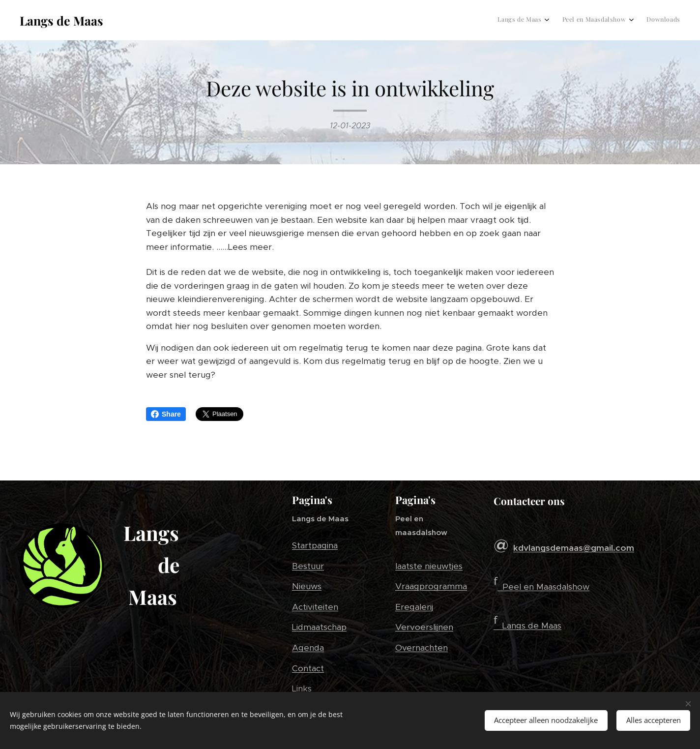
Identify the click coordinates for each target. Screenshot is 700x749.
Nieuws (307, 586)
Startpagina (315, 545)
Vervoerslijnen (424, 627)
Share (166, 414)
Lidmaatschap (319, 627)
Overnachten (422, 648)
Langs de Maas (532, 626)
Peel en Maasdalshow (546, 587)
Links (302, 689)
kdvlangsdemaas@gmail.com (574, 548)
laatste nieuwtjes (429, 566)
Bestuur (308, 566)
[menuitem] (644, 20)
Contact (308, 668)
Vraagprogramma (431, 586)
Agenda (308, 648)
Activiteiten (315, 607)
